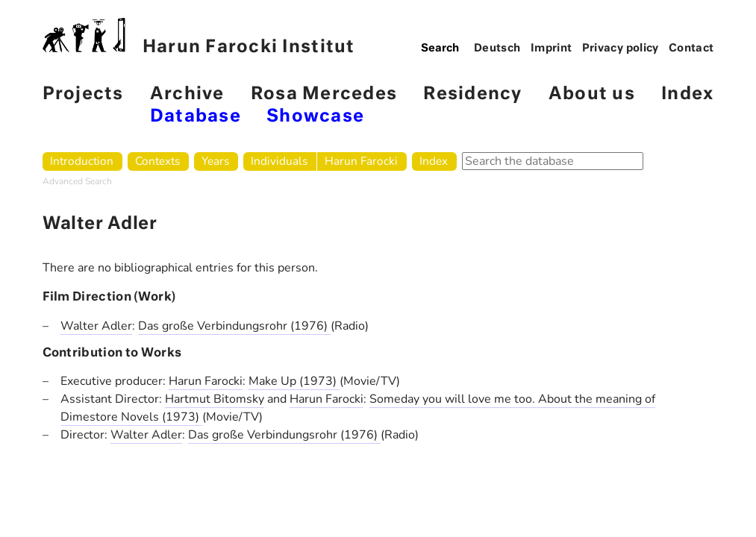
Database (196, 117)
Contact (691, 48)
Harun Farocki (361, 161)
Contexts (157, 161)
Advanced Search (77, 181)
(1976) (310, 326)
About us (592, 94)
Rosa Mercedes (324, 94)
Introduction (82, 161)
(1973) (319, 381)
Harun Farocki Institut (199, 37)
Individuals (279, 161)
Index (687, 94)
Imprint (552, 48)
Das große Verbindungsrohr (214, 326)
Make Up (274, 381)
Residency (472, 94)
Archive (187, 94)
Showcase (315, 117)
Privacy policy (621, 48)
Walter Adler (96, 326)
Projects (83, 94)
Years (215, 161)
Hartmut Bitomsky (215, 399)
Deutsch (497, 48)
